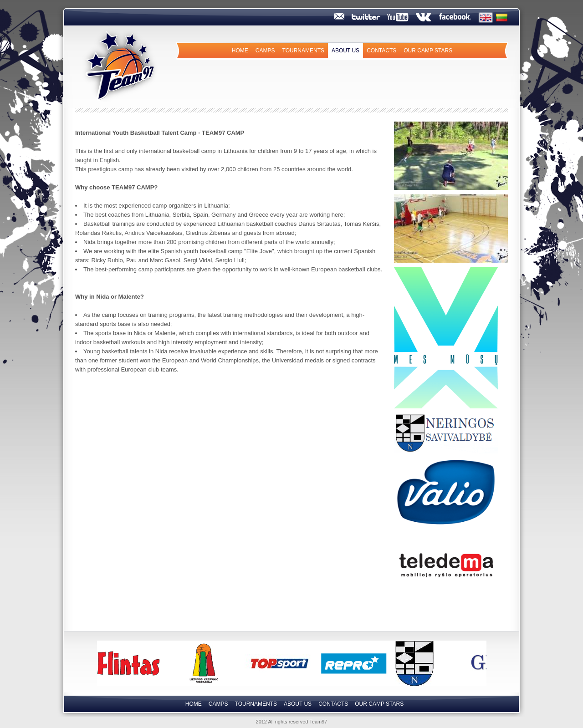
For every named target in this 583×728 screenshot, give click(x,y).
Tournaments (303, 51)
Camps (265, 51)
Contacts (381, 51)
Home (240, 51)
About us (345, 51)
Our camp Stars (428, 51)
